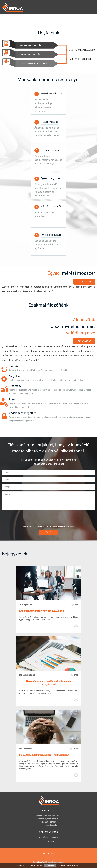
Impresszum (49, 841)
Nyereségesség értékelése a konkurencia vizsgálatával (48, 683)
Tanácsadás (84, 282)
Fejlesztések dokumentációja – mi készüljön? (44, 755)
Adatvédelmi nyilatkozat (68, 865)
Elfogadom (50, 865)
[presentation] (48, 518)
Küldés (48, 532)
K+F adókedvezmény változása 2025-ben (41, 611)
